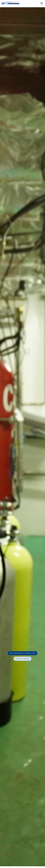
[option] (22, 434)
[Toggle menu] (42, 3)
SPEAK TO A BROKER (22, 659)
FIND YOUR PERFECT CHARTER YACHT (22, 653)
